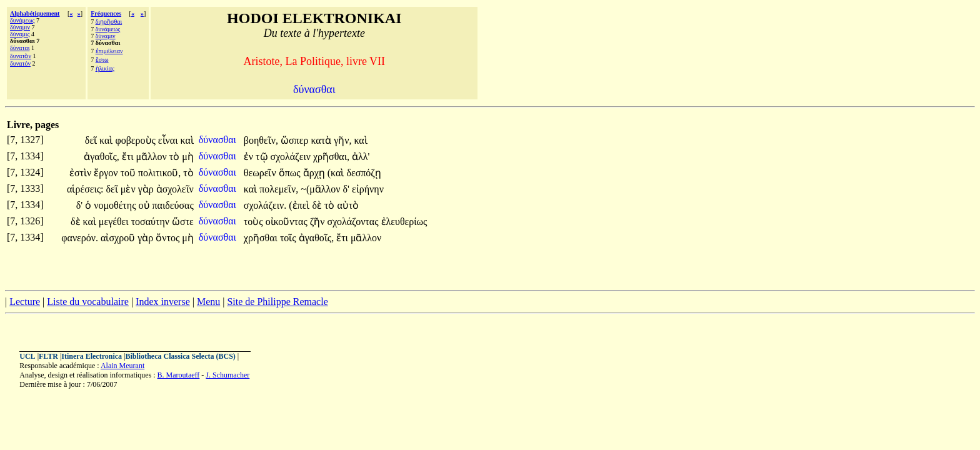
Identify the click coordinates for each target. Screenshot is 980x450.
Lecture (25, 302)
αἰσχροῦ (119, 238)
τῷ (263, 157)
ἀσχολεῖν (175, 189)
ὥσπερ (296, 140)
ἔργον (107, 173)
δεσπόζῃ (364, 173)
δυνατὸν (21, 56)
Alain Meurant (122, 366)
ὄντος (169, 238)
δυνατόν (20, 63)
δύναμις (20, 34)
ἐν (250, 157)
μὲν (129, 189)
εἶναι (169, 140)
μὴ (188, 157)
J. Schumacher (227, 375)
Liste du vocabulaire (88, 302)
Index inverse (163, 302)
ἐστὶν (82, 173)
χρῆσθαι (262, 238)
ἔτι (129, 157)
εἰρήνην (368, 189)
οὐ (146, 205)
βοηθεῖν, (261, 140)
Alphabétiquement (35, 13)
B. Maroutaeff (179, 375)
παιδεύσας (173, 205)
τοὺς (255, 222)
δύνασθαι (219, 140)
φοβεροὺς (136, 140)
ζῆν (319, 222)
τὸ (176, 157)
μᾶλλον (152, 157)
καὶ (107, 140)
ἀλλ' (361, 157)
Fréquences (106, 13)
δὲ (318, 205)
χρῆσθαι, (331, 157)
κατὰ (322, 140)
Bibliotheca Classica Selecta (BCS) (181, 356)
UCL (27, 356)
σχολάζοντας (354, 222)
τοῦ (129, 173)
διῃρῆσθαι (109, 22)
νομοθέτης (116, 205)
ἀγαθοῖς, (101, 157)
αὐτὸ (348, 205)
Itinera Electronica (92, 356)
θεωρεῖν (261, 173)
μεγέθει (115, 222)
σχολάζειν (292, 157)
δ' (346, 189)
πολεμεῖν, (279, 189)
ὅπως (291, 173)
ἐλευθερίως (404, 222)
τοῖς (289, 238)
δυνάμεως (22, 20)
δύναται (20, 48)
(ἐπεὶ (300, 205)
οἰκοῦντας (288, 222)
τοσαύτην (152, 222)
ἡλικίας (105, 68)
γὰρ (147, 189)
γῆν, (342, 140)
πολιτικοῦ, (159, 173)
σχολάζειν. (265, 205)
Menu (208, 302)
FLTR (48, 356)
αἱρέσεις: (85, 189)
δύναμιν (20, 27)
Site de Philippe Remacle (277, 302)
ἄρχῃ (315, 173)
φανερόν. (80, 238)
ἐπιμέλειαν (109, 51)
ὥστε (183, 222)
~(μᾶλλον (322, 189)
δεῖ (92, 140)
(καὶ (337, 173)
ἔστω (102, 60)
